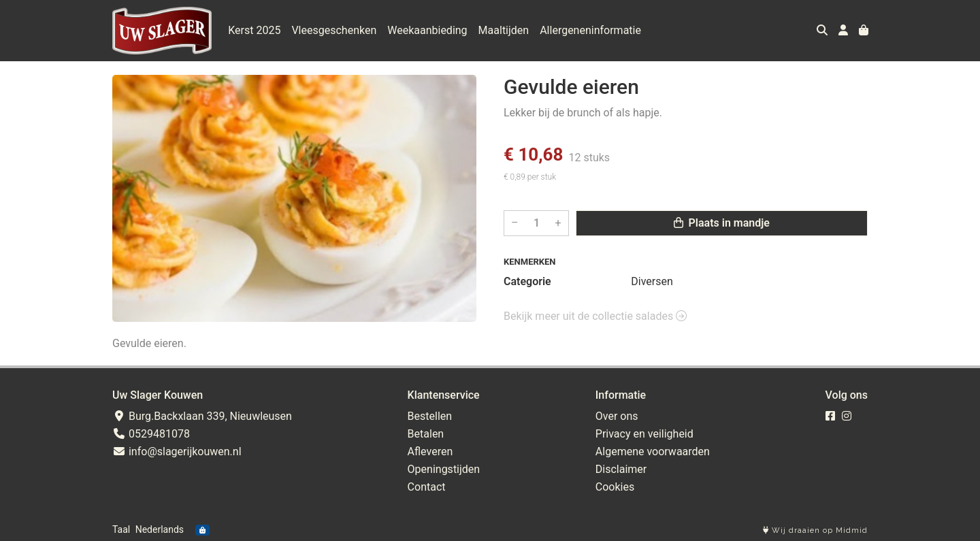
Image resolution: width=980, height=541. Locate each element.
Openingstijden (444, 469)
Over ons (617, 416)
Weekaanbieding (427, 30)
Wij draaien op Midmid (815, 530)
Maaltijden (504, 30)
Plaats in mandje (722, 223)
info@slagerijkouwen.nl (177, 452)
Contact (427, 487)
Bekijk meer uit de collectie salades (595, 316)
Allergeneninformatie (590, 30)
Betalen (426, 434)
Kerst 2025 (254, 30)
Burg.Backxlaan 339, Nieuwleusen (202, 416)
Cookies (615, 487)
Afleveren (430, 452)
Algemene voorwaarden (653, 452)
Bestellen (430, 416)
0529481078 (151, 434)
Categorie (527, 281)
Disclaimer (621, 469)
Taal (121, 529)
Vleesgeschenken (334, 30)
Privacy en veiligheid (644, 434)
